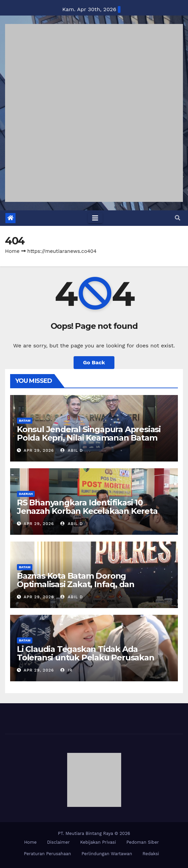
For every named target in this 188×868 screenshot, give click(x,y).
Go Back (94, 362)
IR (66, 670)
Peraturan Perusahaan (48, 854)
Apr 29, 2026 (39, 450)
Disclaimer (59, 842)
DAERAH (26, 494)
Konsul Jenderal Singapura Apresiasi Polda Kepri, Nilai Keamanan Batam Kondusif (89, 438)
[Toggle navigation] (95, 218)
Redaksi (151, 854)
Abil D (72, 450)
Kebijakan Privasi (98, 842)
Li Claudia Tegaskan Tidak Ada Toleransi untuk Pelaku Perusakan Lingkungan (86, 657)
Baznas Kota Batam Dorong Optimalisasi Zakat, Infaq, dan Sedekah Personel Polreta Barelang (88, 584)
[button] (178, 218)
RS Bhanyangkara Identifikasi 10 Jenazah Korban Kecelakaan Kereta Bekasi (87, 511)
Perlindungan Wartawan (107, 854)
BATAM (25, 420)
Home (12, 251)
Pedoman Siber (142, 842)
